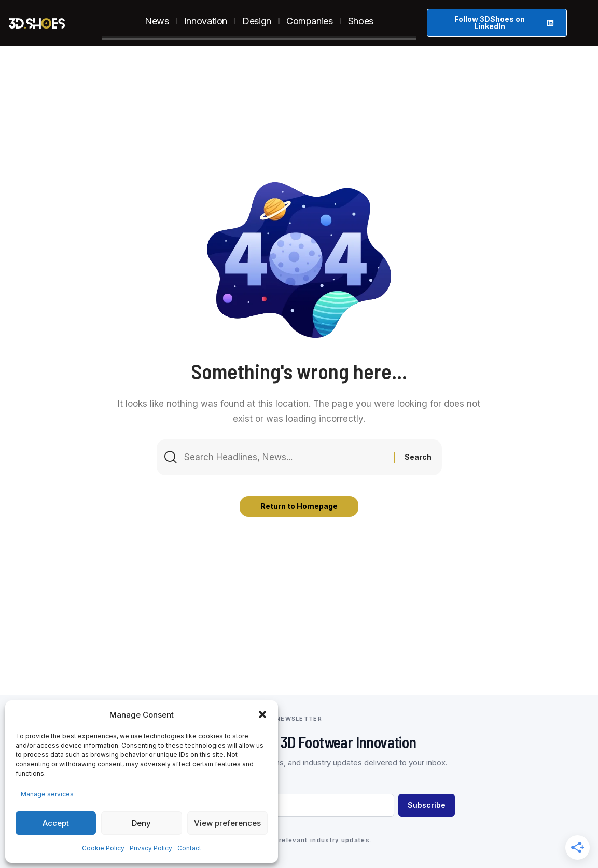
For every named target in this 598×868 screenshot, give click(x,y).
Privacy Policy (151, 848)
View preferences (227, 823)
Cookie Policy (103, 848)
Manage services (47, 794)
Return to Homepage (299, 506)
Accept (56, 823)
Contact (189, 848)
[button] (262, 714)
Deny (141, 823)
